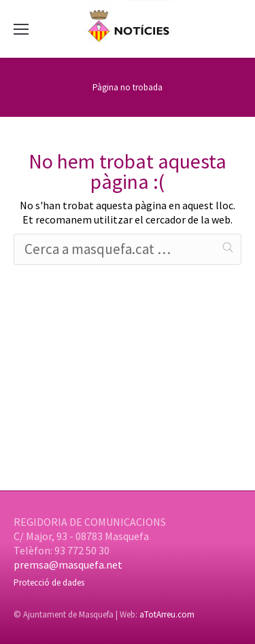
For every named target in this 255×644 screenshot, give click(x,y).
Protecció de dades (49, 583)
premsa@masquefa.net (68, 565)
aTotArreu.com (167, 614)
